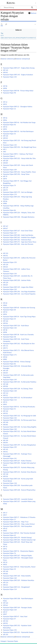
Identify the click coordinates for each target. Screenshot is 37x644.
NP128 (5, 386)
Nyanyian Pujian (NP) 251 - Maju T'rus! (16, 522)
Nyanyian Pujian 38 (9, 337)
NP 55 (5, 127)
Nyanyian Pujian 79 (9, 185)
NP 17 (5, 513)
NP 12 (5, 102)
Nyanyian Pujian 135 (10, 145)
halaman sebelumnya (8, 59)
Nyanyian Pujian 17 (9, 519)
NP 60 (5, 303)
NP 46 (5, 118)
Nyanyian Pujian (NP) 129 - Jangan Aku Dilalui (18, 287)
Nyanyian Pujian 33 (9, 569)
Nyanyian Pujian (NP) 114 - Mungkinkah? (16, 587)
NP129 (5, 285)
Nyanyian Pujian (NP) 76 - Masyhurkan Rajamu (18, 551)
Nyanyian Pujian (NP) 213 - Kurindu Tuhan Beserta (20, 472)
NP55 (5, 129)
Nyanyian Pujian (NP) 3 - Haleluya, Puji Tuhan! (18, 154)
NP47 (5, 614)
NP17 (5, 515)
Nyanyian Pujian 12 (9, 109)
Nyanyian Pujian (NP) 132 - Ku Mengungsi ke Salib (19, 416)
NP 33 (5, 562)
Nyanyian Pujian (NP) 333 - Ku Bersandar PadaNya (20, 382)
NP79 (5, 179)
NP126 (5, 323)
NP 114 (6, 583)
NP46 (5, 120)
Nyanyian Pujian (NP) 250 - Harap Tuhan (16, 174)
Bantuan (32, 13)
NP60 (5, 305)
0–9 (2, 35)
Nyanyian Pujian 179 (10, 194)
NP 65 (5, 529)
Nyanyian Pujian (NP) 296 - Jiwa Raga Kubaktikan (19, 292)
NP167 (5, 228)
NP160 (5, 574)
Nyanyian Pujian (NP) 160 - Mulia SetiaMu (17, 576)
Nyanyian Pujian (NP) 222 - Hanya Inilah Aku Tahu (19, 158)
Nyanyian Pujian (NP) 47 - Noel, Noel (15, 616)
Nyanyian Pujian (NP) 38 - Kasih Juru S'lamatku (18, 334)
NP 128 (6, 384)
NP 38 (5, 330)
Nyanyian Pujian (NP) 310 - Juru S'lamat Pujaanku (19, 294)
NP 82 (5, 357)
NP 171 (6, 346)
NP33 (5, 564)
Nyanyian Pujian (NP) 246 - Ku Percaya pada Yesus (20, 420)
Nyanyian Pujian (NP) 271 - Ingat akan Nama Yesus (20, 242)
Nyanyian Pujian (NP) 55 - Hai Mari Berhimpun (18, 131)
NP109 (5, 163)
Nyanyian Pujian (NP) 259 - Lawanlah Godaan (18, 499)
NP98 (5, 88)
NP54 (5, 314)
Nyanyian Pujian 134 (10, 274)
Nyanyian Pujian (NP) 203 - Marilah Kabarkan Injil (19, 540)
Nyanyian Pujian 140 (10, 429)
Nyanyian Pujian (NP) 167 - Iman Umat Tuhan (18, 231)
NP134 (5, 267)
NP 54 (5, 312)
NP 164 (6, 603)
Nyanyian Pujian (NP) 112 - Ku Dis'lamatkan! (18, 398)
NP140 (5, 425)
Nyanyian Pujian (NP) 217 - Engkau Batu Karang (19, 68)
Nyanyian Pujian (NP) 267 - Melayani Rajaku (17, 555)
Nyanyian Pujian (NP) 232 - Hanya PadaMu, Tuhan (19, 172)
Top (2, 33)
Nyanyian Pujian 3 (9, 156)
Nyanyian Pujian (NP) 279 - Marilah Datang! (17, 538)
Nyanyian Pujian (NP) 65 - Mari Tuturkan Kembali (19, 533)
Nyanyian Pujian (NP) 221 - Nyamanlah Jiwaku (18, 632)
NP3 (5, 152)
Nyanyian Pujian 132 (10, 418)
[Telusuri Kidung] (18, 7)
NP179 (5, 190)
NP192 (5, 623)
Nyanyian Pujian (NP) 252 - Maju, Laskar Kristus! (19, 524)
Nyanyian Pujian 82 (9, 364)
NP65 (5, 531)
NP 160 (6, 571)
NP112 (5, 395)
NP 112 (6, 393)
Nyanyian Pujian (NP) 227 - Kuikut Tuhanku (17, 461)
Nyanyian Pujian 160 (10, 578)
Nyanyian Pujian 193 (10, 262)
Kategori (3, 641)
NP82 (5, 359)
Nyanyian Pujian (13, 641)
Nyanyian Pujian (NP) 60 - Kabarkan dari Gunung (19, 308)
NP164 (5, 605)
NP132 (5, 413)
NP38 (5, 332)
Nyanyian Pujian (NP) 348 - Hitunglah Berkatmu (19, 217)
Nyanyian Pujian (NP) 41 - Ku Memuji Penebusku (19, 407)
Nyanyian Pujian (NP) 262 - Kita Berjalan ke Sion (19, 343)
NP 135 (6, 136)
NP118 (5, 476)
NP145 (5, 72)
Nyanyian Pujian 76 (9, 553)
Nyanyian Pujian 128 (10, 391)
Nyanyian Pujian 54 (9, 319)
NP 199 (6, 440)
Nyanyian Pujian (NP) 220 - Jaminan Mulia (17, 280)
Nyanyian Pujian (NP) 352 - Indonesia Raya (17, 240)
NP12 (5, 104)
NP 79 (5, 176)
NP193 (5, 256)
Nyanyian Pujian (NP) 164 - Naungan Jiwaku (17, 607)
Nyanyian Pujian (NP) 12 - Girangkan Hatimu (18, 106)
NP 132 (6, 411)
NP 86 (5, 201)
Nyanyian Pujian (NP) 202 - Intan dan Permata (18, 244)
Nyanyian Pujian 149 (10, 380)
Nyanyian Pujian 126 (10, 328)
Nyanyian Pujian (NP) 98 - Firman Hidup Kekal (18, 91)
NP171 (5, 348)
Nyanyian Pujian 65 (9, 535)
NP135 (5, 138)
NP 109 (6, 161)
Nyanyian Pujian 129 (10, 289)
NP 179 (6, 188)
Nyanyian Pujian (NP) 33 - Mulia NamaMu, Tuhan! (19, 567)
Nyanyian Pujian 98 (9, 93)
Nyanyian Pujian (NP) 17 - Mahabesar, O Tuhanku (19, 517)
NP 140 (6, 422)
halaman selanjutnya (23, 59)
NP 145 (6, 70)
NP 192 (6, 621)
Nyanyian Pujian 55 (9, 134)
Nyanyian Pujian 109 (10, 170)
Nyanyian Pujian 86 (9, 210)
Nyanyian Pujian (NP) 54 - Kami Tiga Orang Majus (19, 317)
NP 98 (5, 86)
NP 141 (6, 449)
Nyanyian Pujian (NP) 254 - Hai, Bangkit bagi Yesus (20, 147)
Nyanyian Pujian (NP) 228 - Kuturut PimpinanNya (19, 490)
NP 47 (5, 612)
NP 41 (5, 402)
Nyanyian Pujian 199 (10, 447)
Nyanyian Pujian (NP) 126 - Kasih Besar (16, 326)
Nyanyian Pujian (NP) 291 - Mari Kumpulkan (18, 526)
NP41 (5, 404)
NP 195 (6, 635)
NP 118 (6, 474)
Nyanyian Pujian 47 (9, 619)
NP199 (5, 443)
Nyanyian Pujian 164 (10, 610)
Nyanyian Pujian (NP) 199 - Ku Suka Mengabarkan (19, 445)
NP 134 (6, 265)
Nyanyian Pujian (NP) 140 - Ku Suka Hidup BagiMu (20, 427)
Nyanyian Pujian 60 (9, 310)
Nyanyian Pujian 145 (10, 77)
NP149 (5, 373)
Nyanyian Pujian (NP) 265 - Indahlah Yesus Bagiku (19, 237)
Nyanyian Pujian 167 (10, 233)
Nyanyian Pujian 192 (10, 630)
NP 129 (6, 283)
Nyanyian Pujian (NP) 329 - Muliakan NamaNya (19, 580)
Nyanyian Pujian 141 (10, 458)
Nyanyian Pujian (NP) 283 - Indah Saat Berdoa (18, 235)
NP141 (5, 452)
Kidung (11, 3)
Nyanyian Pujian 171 (10, 355)
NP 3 (5, 149)
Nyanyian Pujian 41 (9, 409)
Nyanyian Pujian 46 (9, 125)
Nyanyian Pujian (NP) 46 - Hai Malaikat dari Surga (19, 122)
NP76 (5, 549)
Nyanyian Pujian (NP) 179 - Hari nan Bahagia (18, 192)
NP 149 (6, 371)
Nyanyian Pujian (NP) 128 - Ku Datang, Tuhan (18, 389)
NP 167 (6, 226)
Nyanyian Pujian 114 (10, 589)
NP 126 (6, 321)
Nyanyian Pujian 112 (10, 400)
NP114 (5, 585)
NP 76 (5, 546)
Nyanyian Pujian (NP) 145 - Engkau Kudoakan (18, 75)
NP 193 (6, 253)
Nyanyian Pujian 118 (10, 483)
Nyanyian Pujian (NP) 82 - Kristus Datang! (17, 362)
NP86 (5, 203)
